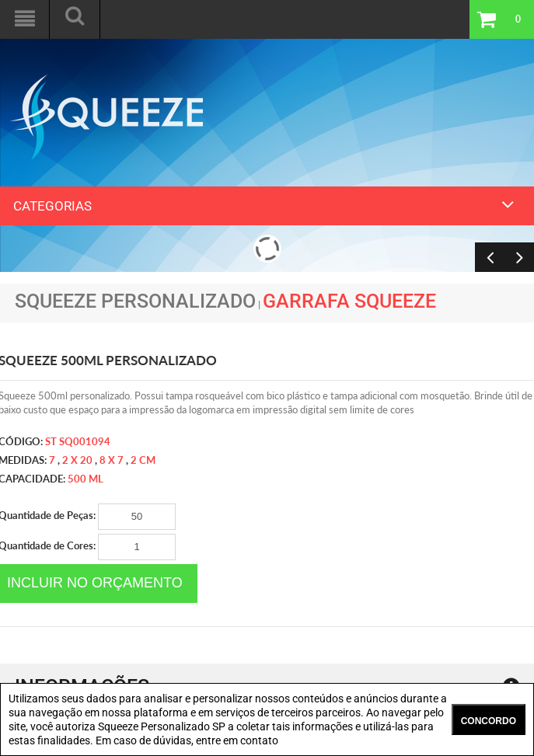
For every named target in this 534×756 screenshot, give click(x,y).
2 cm (143, 460)
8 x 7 (112, 460)
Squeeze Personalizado (135, 301)
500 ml (86, 479)
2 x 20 (77, 460)
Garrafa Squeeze (349, 301)
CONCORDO (489, 721)
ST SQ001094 (78, 441)
